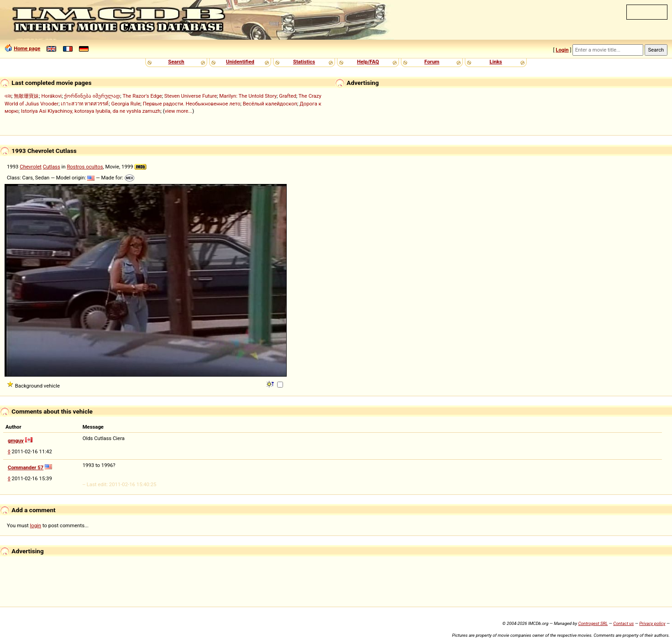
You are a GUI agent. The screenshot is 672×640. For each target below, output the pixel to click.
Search (176, 62)
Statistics (304, 62)
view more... (179, 111)
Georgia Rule (126, 104)
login (36, 525)
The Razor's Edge (142, 96)
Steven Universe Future (191, 96)
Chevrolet (31, 167)
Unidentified (240, 62)
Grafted (288, 96)
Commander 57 (26, 467)
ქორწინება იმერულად (92, 96)
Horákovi (51, 96)
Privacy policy (652, 623)
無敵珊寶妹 (26, 96)
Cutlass (52, 167)
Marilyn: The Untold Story (248, 96)
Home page (27, 48)
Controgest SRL (593, 623)
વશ (8, 96)
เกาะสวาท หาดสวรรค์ (85, 104)
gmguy (16, 441)
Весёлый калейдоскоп (270, 104)
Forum (432, 62)
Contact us (623, 623)
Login (562, 50)
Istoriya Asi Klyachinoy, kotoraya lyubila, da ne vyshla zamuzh (91, 111)
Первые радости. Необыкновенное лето (192, 104)
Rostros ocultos (85, 167)
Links (496, 62)
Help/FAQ (368, 62)
